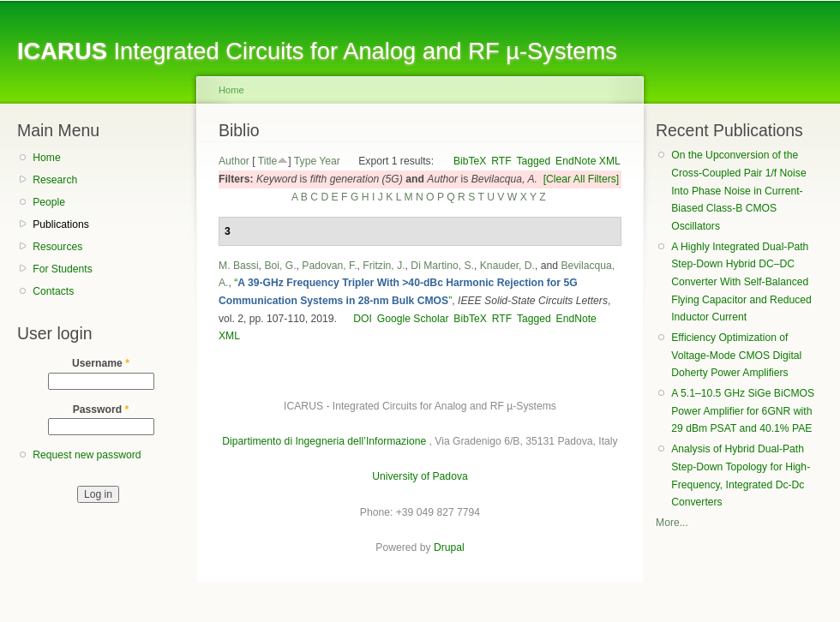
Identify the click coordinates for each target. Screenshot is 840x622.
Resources (57, 247)
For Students (63, 269)
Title (268, 161)
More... (672, 523)
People (49, 202)
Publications (61, 224)
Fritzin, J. (384, 266)
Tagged (533, 161)
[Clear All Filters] (582, 179)
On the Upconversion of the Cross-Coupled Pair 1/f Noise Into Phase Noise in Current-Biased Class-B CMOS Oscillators (738, 191)
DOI (363, 319)
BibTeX (470, 161)
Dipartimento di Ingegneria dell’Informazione (324, 441)
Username (101, 363)
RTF (501, 161)
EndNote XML (588, 161)
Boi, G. (280, 266)
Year (330, 161)
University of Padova (420, 476)
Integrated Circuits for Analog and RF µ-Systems (317, 51)
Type (305, 161)
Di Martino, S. (442, 266)
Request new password (87, 455)
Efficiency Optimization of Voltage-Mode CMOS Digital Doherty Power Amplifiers (736, 355)
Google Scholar (413, 319)
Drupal (449, 547)
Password (101, 410)
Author (234, 161)
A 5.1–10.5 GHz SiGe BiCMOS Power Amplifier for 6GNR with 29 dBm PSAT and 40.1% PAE (743, 411)
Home (46, 158)
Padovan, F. (329, 266)
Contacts (53, 291)
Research (55, 180)
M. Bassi (239, 266)
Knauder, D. (507, 266)
